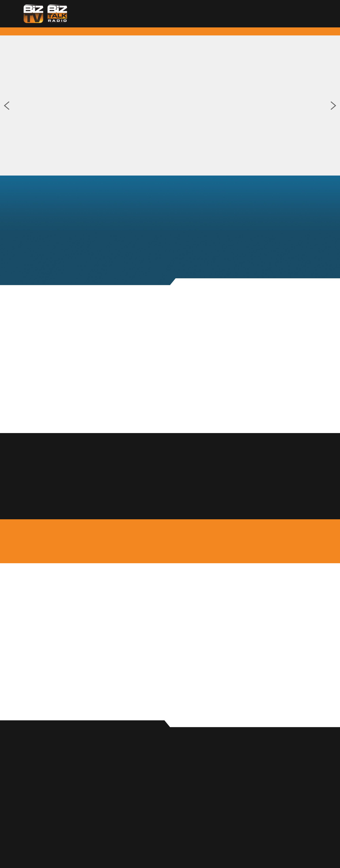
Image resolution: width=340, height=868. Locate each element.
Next (333, 105)
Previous (7, 105)
